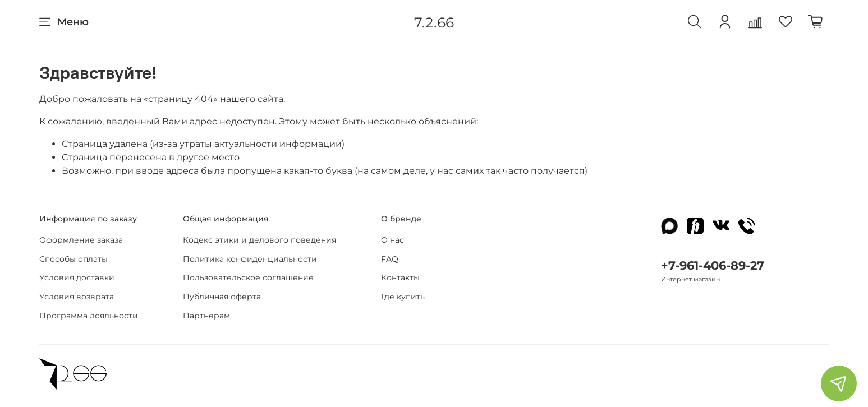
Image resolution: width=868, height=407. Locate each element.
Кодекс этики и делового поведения (260, 240)
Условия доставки (77, 277)
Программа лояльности (89, 316)
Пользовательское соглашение (248, 277)
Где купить (403, 297)
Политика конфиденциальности (250, 259)
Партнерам (206, 316)
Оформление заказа (81, 240)
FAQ (390, 259)
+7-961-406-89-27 (713, 265)
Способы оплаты (74, 259)
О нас (392, 240)
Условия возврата (77, 297)
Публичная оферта (222, 297)
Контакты (400, 277)
